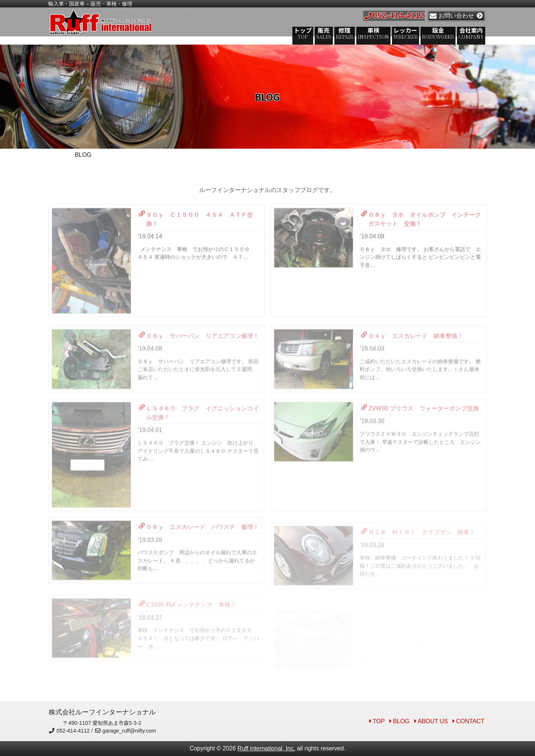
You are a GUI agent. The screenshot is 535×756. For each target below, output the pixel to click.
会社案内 (473, 33)
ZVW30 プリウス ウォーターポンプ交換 (420, 430)
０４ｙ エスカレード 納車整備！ (412, 358)
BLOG (401, 721)
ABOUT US (433, 721)
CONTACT (470, 721)
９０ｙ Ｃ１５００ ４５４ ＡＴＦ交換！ (196, 237)
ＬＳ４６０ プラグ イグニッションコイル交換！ (199, 435)
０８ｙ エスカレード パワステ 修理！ (199, 549)
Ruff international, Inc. (266, 748)
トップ (304, 33)
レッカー (407, 33)
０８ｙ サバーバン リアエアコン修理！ (199, 358)
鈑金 (440, 33)
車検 (375, 33)
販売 (325, 33)
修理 (346, 33)
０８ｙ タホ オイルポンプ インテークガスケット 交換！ (421, 237)
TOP (379, 721)
